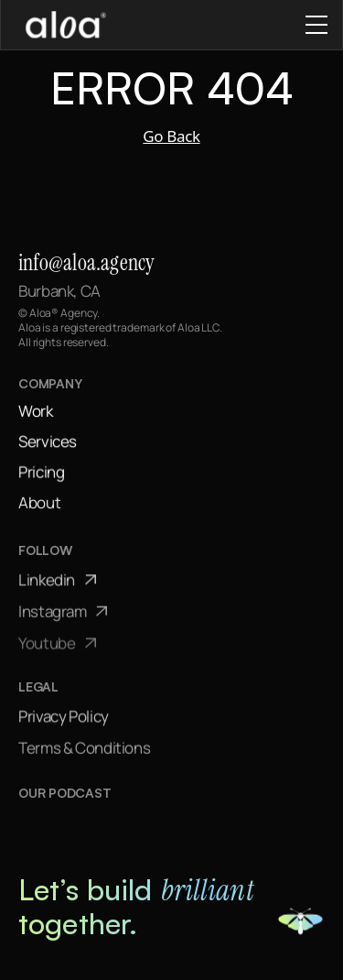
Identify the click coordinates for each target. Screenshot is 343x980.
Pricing (41, 472)
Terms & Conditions (84, 750)
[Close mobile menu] (316, 25)
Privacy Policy (64, 718)
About (39, 503)
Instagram (63, 613)
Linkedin (57, 581)
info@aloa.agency (86, 262)
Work (36, 411)
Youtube (57, 646)
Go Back (171, 136)
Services (48, 442)
